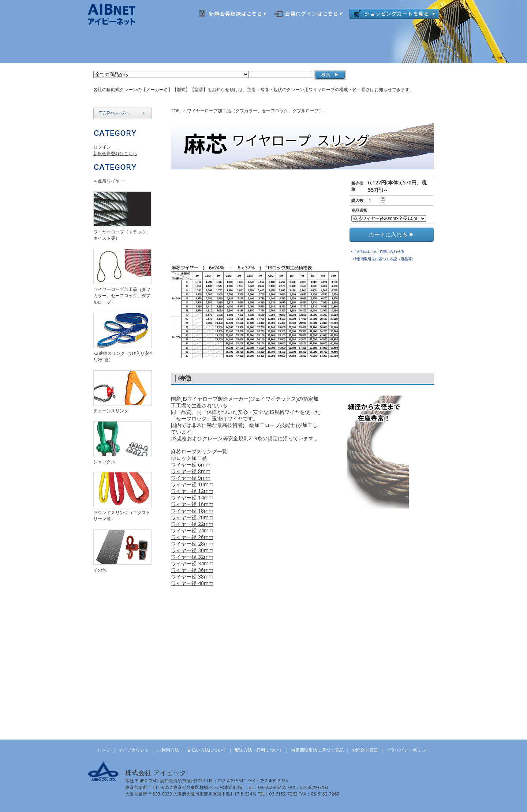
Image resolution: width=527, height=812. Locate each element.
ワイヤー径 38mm (192, 577)
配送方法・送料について (259, 750)
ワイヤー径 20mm (192, 517)
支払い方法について (207, 750)
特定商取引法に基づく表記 (317, 750)
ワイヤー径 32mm (192, 557)
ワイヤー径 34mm (192, 563)
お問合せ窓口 (365, 750)
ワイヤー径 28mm (192, 544)
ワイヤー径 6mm (191, 465)
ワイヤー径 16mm (192, 504)
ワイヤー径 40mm (192, 583)
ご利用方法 (168, 750)
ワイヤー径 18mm (192, 511)
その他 (100, 570)
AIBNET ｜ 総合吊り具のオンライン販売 (121, 14)
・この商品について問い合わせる (377, 251)
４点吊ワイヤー (109, 181)
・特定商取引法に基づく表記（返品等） (382, 259)
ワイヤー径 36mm (192, 570)
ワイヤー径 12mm (192, 491)
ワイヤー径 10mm (192, 484)
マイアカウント (134, 750)
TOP (175, 111)
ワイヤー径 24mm (192, 530)
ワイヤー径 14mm (192, 497)
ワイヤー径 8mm (191, 471)
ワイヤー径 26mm (192, 537)
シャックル (104, 462)
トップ (104, 750)
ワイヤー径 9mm (191, 478)
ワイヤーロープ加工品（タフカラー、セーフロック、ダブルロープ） (255, 111)
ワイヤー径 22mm (192, 524)
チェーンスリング (111, 411)
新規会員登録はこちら (115, 154)
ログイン (102, 147)
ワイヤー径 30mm (192, 550)
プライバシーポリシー (408, 750)
